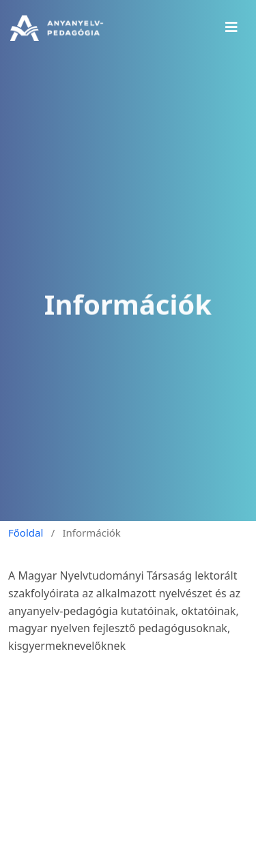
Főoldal (26, 533)
